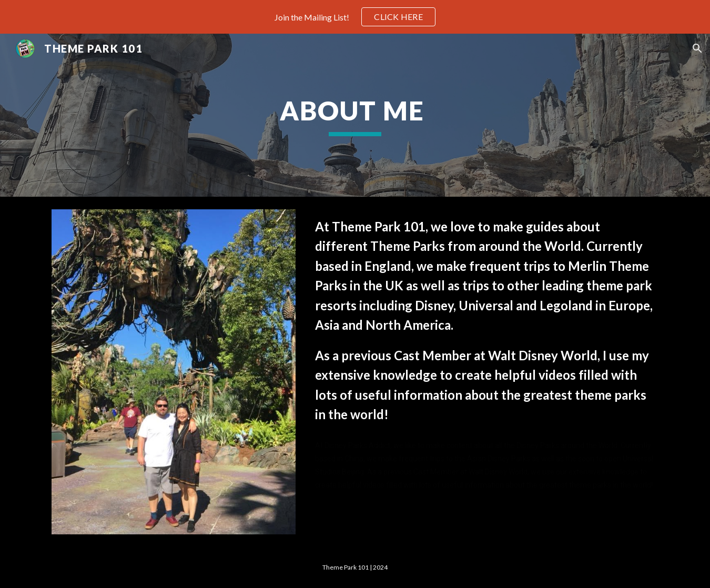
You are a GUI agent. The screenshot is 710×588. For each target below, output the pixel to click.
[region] (355, 17)
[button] (697, 48)
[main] (355, 115)
